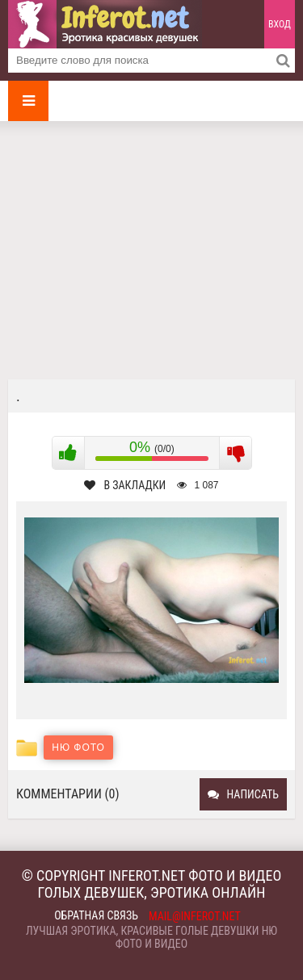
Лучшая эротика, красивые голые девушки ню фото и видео (151, 937)
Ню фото (78, 748)
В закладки (125, 485)
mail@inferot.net (195, 916)
